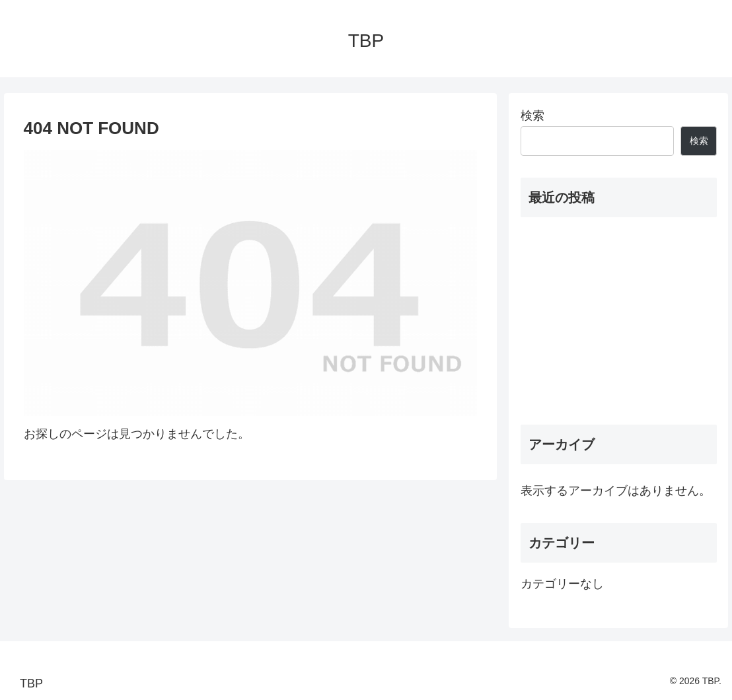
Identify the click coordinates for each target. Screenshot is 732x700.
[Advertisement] (619, 321)
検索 (532, 116)
